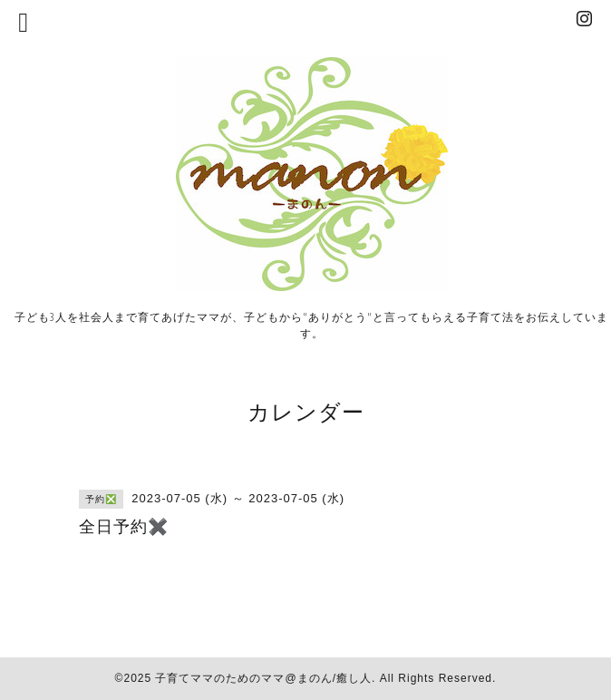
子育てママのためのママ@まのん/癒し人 (263, 678)
